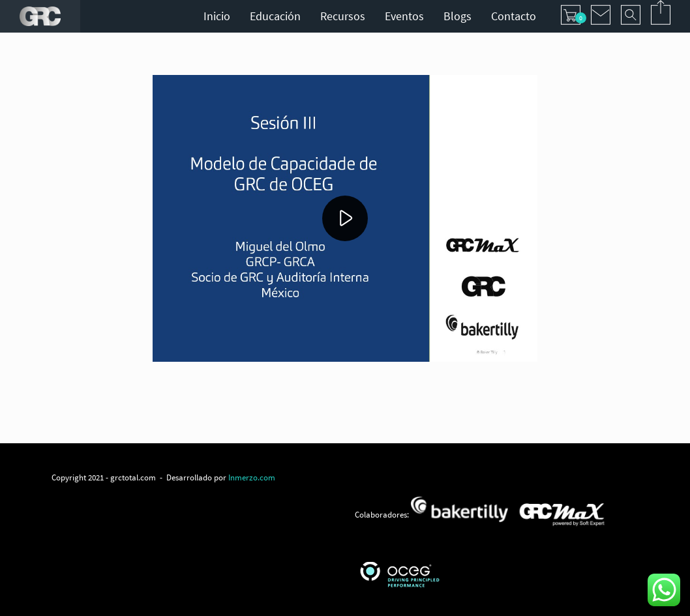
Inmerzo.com (252, 477)
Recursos (343, 16)
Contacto (514, 16)
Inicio (217, 16)
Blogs (457, 16)
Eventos (404, 16)
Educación (275, 16)
